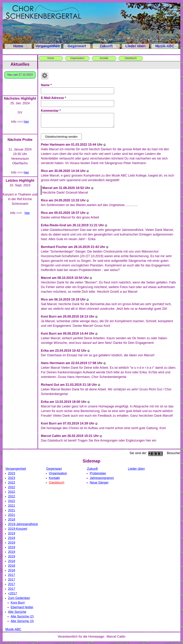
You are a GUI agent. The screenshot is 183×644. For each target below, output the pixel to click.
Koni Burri (18, 603)
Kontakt (104, 58)
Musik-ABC (165, 46)
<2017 (13, 593)
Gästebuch (131, 58)
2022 (12, 483)
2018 (12, 519)
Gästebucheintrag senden (61, 137)
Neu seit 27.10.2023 (20, 75)
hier (26, 122)
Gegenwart (77, 46)
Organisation (77, 58)
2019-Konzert (18, 529)
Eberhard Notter (22, 607)
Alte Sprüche (17, 612)
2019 (12, 533)
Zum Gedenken (19, 598)
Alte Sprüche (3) (22, 621)
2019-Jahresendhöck (23, 524)
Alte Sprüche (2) (22, 616)
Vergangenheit (48, 46)
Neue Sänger (99, 483)
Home (18, 46)
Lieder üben (135, 46)
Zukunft (106, 46)
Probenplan (98, 473)
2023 (12, 473)
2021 (12, 506)
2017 (12, 575)
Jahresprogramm (102, 478)
